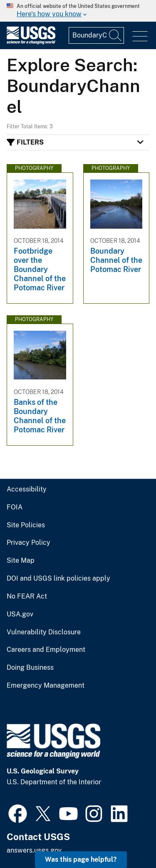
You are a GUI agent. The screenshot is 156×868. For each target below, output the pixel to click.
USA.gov (20, 614)
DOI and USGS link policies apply (58, 579)
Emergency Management (46, 686)
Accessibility (27, 489)
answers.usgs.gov (34, 850)
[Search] (116, 35)
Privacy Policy (28, 543)
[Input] (96, 35)
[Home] (31, 42)
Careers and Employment (46, 650)
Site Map (21, 561)
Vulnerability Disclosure (44, 632)
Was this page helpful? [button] (81, 859)
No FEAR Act (27, 596)
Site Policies (26, 525)
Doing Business (30, 668)
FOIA (15, 507)
